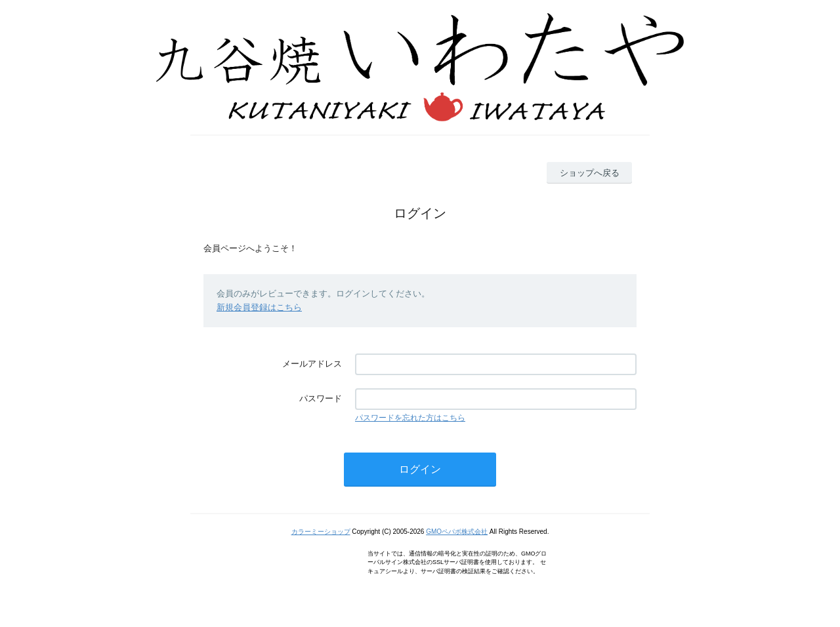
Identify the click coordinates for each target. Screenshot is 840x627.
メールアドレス (312, 364)
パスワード (321, 398)
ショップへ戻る (590, 173)
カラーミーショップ (321, 532)
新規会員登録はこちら (259, 307)
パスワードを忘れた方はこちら (410, 418)
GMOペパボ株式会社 (457, 532)
